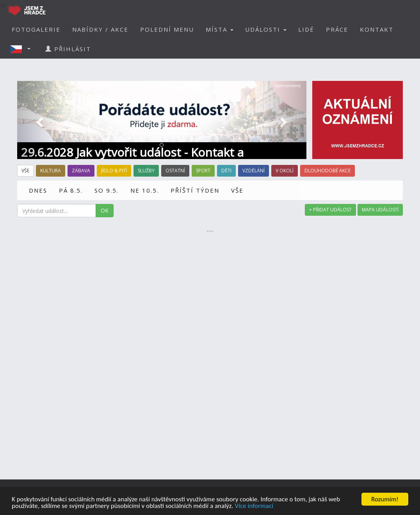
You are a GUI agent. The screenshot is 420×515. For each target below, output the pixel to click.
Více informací (254, 506)
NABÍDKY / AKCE (100, 29)
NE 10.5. (145, 190)
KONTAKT (377, 29)
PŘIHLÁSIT (68, 49)
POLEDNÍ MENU (167, 29)
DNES (38, 190)
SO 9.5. (107, 190)
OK (105, 210)
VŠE (237, 190)
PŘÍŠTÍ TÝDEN (195, 190)
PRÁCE (337, 29)
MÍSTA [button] (220, 29)
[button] (23, 49)
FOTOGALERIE (36, 29)
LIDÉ (306, 29)
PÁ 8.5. (71, 190)
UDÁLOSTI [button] (266, 29)
